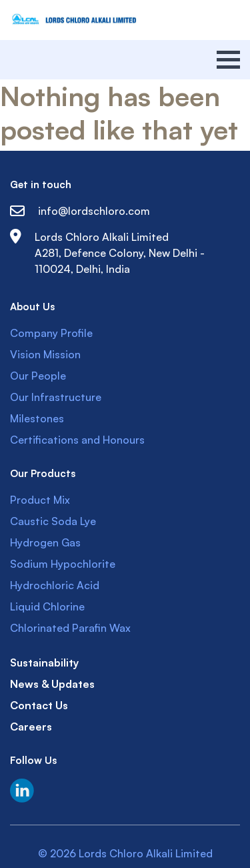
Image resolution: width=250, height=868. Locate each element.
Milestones (37, 418)
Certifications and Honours (77, 440)
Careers (31, 727)
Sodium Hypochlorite (63, 564)
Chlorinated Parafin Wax (70, 628)
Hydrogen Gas (45, 542)
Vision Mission (45, 354)
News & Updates (52, 684)
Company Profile (51, 333)
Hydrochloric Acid (55, 585)
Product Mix (40, 500)
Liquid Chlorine (47, 606)
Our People (38, 376)
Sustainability (44, 663)
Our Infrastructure (56, 397)
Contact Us (39, 705)
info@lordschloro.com (80, 211)
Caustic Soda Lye (53, 521)
